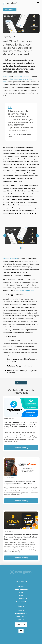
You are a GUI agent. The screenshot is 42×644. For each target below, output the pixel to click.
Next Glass (6, 76)
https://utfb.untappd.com (25, 291)
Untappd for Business (21, 76)
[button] (38, 3)
